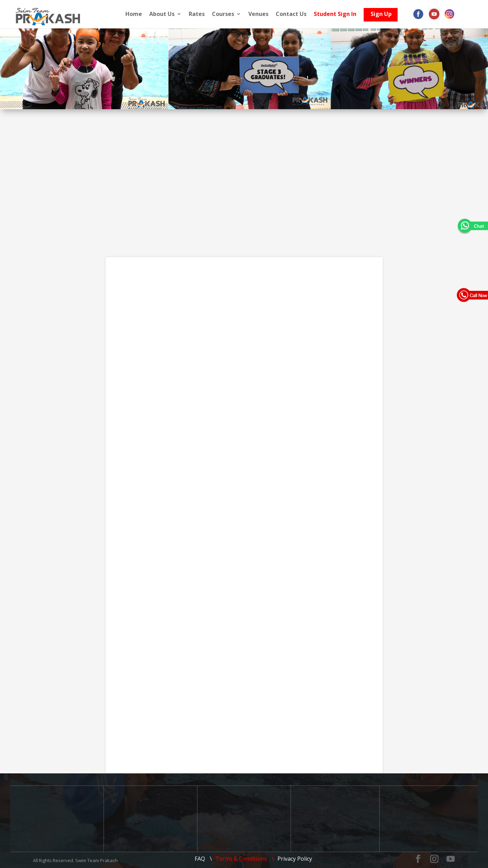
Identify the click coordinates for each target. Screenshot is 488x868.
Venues (263, 14)
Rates (201, 14)
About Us (166, 14)
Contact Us (296, 14)
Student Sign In (340, 14)
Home (138, 14)
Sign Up (386, 16)
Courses (228, 14)
